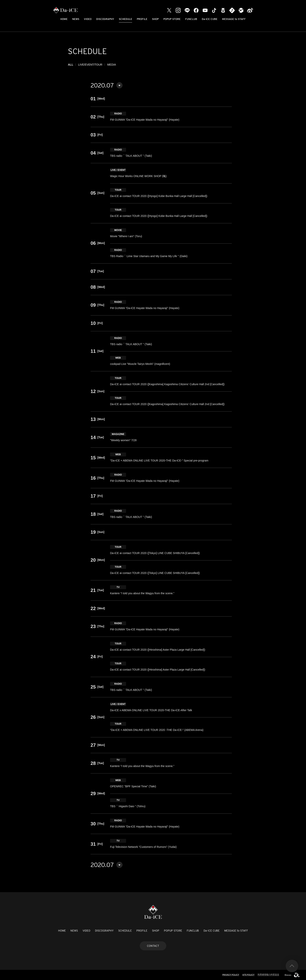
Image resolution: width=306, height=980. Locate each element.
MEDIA (111, 65)
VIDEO (88, 19)
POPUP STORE (172, 19)
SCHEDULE (125, 19)
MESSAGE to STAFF (234, 19)
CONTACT (153, 946)
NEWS (76, 19)
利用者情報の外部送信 (268, 975)
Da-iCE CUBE (210, 19)
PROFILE (142, 19)
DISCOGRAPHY (105, 19)
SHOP (155, 19)
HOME (64, 19)
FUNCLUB (191, 19)
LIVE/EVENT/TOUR (90, 65)
